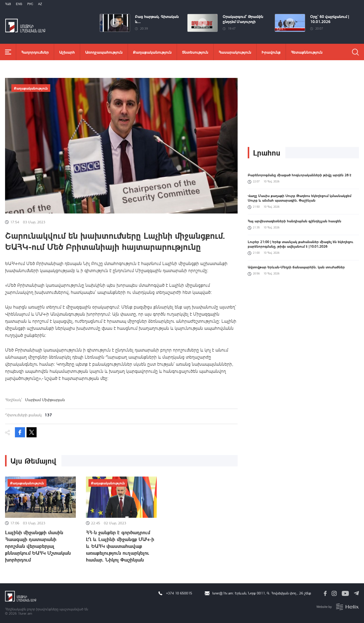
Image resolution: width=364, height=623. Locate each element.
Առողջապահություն (104, 52)
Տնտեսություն (195, 52)
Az (40, 4)
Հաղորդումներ (35, 52)
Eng (19, 4)
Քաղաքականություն (152, 52)
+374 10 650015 (179, 593)
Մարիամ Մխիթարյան (45, 400)
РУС (30, 4)
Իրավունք (271, 52)
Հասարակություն (235, 52)
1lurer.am (25, 613)
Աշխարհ (67, 52)
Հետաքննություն (307, 52)
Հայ (8, 4)
